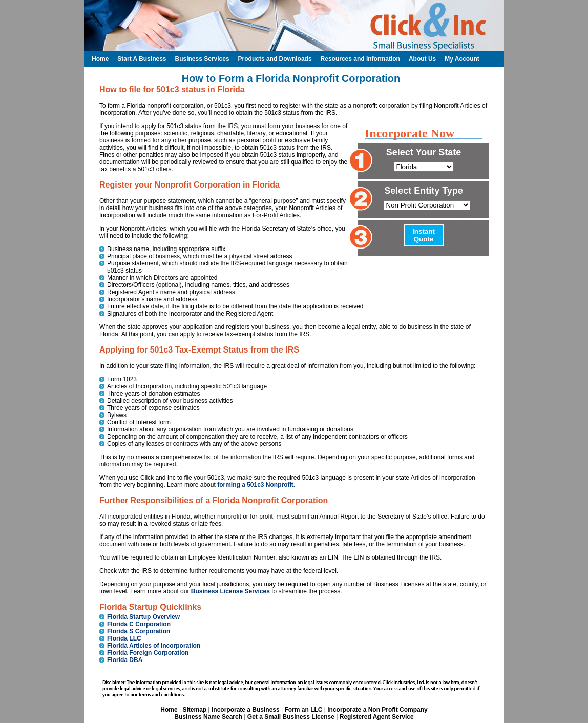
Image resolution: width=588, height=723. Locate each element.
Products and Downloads (275, 59)
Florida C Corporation (139, 624)
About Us (422, 59)
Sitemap (194, 710)
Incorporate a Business (246, 710)
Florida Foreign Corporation (148, 653)
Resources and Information (360, 59)
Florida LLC (124, 638)
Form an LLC (303, 710)
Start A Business (142, 59)
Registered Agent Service (377, 717)
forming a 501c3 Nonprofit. (256, 485)
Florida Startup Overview (143, 617)
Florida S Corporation (139, 631)
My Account (462, 59)
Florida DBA (125, 660)
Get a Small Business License (291, 717)
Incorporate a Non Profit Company (377, 710)
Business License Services (230, 591)
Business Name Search (208, 717)
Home (169, 710)
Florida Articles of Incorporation (154, 646)
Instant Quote (424, 235)
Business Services (202, 59)
